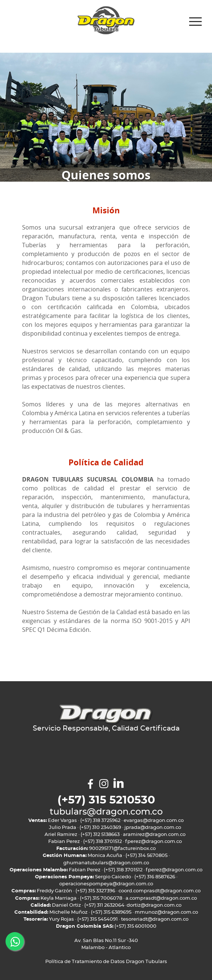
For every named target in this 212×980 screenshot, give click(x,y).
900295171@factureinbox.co (122, 849)
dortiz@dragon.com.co (154, 905)
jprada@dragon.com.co (153, 828)
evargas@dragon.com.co (154, 821)
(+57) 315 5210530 (106, 800)
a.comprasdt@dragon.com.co (161, 898)
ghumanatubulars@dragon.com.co (106, 863)
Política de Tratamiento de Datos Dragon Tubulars (106, 962)
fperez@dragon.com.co (153, 842)
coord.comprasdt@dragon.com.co (160, 891)
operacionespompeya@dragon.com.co (106, 884)
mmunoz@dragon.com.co (166, 912)
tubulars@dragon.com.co (106, 812)
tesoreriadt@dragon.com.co (155, 919)
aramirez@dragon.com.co (154, 835)
